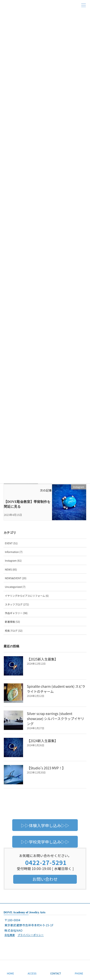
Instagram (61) (13, 561)
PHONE (79, 973)
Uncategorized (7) (15, 587)
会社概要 (10, 935)
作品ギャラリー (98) (16, 613)
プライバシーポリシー (31, 935)
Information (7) (14, 552)
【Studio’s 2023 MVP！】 (46, 768)
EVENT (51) (11, 543)
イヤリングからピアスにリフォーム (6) (27, 596)
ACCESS (32, 973)
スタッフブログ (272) (17, 604)
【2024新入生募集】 (42, 741)
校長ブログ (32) (14, 631)
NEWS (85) (11, 569)
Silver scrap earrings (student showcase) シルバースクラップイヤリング (55, 719)
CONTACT (56, 973)
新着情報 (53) (12, 622)
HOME (10, 973)
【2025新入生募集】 (42, 659)
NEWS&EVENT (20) (16, 578)
